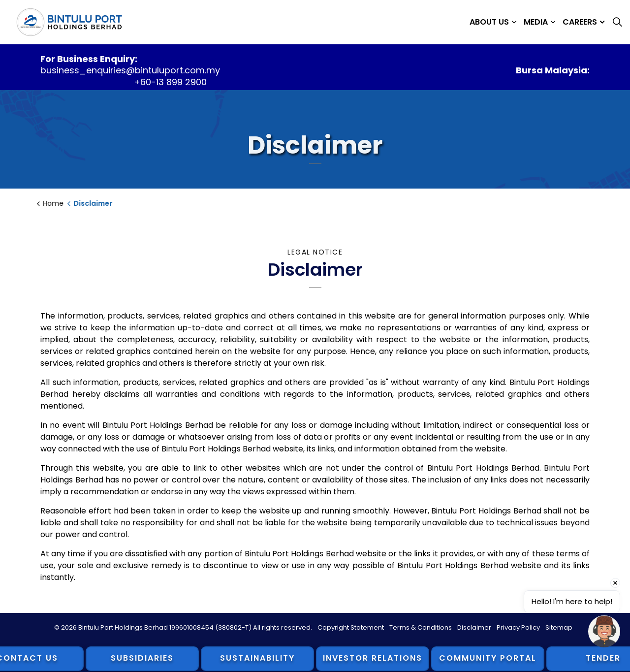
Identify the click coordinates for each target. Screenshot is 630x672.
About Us (489, 22)
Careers (580, 22)
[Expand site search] (617, 22)
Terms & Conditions (421, 627)
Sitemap (559, 627)
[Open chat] (604, 631)
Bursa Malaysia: (553, 70)
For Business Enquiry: (89, 59)
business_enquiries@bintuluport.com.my (130, 70)
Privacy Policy (518, 627)
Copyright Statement (351, 627)
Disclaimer (474, 627)
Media (536, 22)
